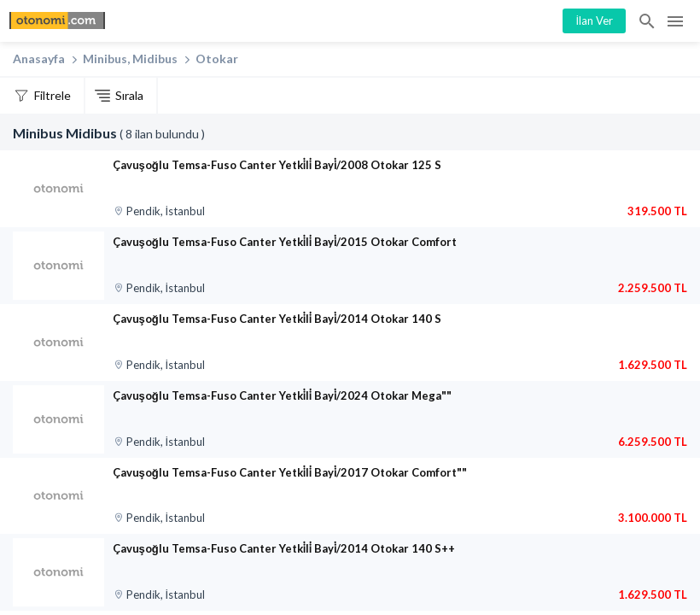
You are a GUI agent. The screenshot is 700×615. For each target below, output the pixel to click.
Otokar (217, 59)
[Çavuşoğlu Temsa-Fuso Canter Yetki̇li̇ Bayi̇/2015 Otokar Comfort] (58, 266)
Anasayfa (39, 59)
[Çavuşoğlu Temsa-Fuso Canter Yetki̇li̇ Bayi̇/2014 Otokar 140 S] (58, 343)
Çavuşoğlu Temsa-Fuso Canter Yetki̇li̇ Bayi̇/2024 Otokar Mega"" (283, 395)
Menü (675, 21)
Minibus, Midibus (130, 59)
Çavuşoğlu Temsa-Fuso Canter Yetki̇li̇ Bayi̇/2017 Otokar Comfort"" (290, 472)
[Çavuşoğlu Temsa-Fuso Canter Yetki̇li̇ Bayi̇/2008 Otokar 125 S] (58, 189)
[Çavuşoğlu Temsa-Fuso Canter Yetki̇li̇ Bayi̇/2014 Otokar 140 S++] (58, 572)
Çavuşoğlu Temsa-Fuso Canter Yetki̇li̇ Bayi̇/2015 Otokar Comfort (285, 242)
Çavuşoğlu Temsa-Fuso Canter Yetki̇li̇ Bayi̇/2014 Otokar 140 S (277, 319)
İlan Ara (648, 21)
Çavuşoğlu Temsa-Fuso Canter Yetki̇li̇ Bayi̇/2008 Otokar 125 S (277, 165)
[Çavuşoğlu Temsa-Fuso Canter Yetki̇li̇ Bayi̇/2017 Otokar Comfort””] (58, 496)
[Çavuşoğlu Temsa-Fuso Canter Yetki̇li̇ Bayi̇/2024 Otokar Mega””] (58, 419)
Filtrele (52, 95)
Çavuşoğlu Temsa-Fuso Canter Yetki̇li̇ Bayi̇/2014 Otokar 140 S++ (284, 548)
